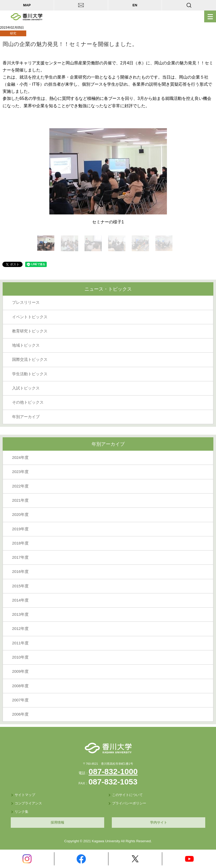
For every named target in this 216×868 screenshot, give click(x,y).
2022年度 (20, 486)
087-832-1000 (113, 771)
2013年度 (20, 614)
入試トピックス (26, 388)
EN (135, 5)
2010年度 (20, 657)
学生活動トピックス (30, 374)
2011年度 (20, 643)
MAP (27, 5)
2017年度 (20, 557)
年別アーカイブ (26, 417)
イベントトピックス (30, 317)
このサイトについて (127, 795)
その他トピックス (28, 402)
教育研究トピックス (30, 331)
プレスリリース (26, 302)
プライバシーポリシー (129, 803)
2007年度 (20, 700)
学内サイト (159, 822)
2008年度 (20, 686)
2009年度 (20, 671)
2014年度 (20, 600)
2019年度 (20, 529)
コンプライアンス (28, 803)
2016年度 (20, 572)
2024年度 (20, 458)
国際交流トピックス (30, 359)
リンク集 (22, 812)
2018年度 (20, 543)
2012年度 (20, 629)
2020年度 (20, 515)
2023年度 (20, 472)
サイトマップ (25, 795)
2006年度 (20, 714)
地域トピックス (26, 345)
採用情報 (57, 822)
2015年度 (20, 586)
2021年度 (20, 500)
